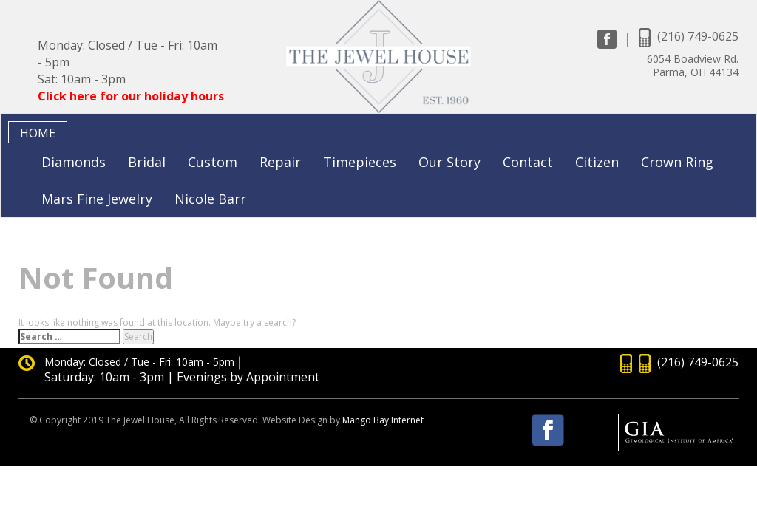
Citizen (597, 162)
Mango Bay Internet (383, 420)
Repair (280, 162)
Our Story (449, 162)
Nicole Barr (210, 199)
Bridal (147, 162)
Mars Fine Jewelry (97, 199)
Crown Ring (677, 162)
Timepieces (360, 162)
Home (38, 133)
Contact (528, 162)
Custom (213, 162)
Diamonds (74, 162)
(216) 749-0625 (698, 36)
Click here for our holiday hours (131, 96)
